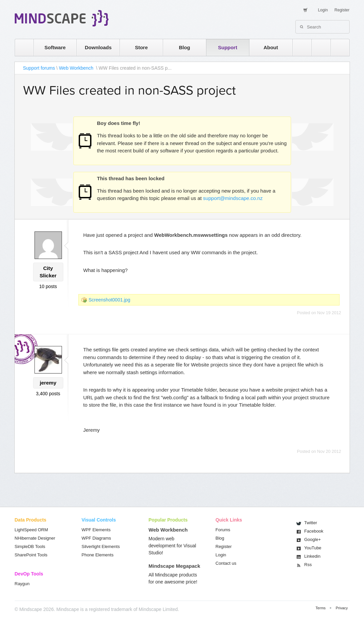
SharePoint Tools (31, 555)
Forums (223, 530)
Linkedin (312, 556)
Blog (184, 47)
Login (323, 10)
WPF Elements (96, 530)
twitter (318, 47)
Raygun (22, 584)
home (21, 47)
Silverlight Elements (101, 546)
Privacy (342, 608)
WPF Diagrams (96, 538)
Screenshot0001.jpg (110, 300)
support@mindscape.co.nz (233, 198)
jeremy (48, 383)
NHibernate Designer (35, 538)
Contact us (226, 563)
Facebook (314, 531)
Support (228, 47)
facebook (337, 47)
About (271, 47)
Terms (320, 608)
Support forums (39, 68)
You (313, 548)
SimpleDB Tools (30, 546)
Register (342, 10)
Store (141, 47)
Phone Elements (98, 555)
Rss (308, 565)
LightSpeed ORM (31, 530)
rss (299, 47)
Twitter (311, 523)
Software (55, 47)
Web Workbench (77, 68)
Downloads (98, 47)
